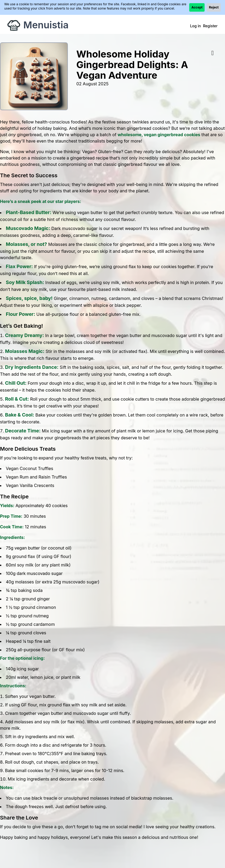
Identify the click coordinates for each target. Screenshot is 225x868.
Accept (197, 7)
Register (210, 26)
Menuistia (46, 25)
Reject (214, 7)
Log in (195, 26)
